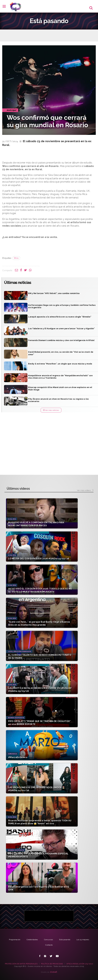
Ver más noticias (51, 410)
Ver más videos (85, 490)
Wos (16, 258)
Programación (15, 940)
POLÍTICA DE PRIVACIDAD (52, 964)
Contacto (49, 945)
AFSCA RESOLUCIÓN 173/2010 (80, 964)
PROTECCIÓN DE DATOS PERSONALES (21, 964)
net (54, 972)
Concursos (49, 940)
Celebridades (32, 940)
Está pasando (65, 940)
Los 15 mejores (83, 940)
